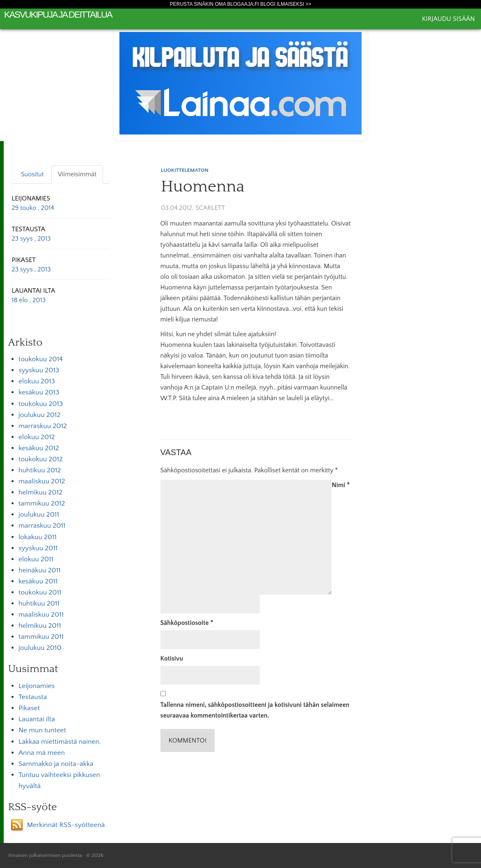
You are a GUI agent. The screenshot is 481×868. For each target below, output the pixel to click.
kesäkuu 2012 (39, 448)
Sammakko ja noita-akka (56, 764)
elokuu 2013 (37, 381)
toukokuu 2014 (41, 359)
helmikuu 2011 (40, 626)
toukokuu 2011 (40, 592)
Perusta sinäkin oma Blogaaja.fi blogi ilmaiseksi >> (241, 4)
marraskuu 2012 (43, 426)
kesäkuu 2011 (38, 581)
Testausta (33, 697)
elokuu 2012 (37, 437)
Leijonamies (37, 686)
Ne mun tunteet (42, 730)
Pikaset (29, 708)
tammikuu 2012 (42, 503)
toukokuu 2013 (41, 404)
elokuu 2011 (36, 559)
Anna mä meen (42, 753)
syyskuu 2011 (38, 548)
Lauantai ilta (37, 719)
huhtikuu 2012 (40, 470)
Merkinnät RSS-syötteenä (66, 825)
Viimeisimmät (77, 174)
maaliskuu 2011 (41, 615)
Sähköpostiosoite (187, 623)
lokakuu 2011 (38, 537)
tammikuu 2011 (41, 637)
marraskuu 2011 (42, 526)
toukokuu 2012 (41, 459)
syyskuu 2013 (39, 370)
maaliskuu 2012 (42, 481)
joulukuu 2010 (40, 648)
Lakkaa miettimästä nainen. (60, 742)
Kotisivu (172, 658)
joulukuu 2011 (39, 515)
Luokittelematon (185, 170)
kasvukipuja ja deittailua (58, 15)
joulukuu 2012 (39, 415)
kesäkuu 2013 (39, 392)
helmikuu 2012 (40, 492)
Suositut (32, 174)
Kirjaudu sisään (448, 19)
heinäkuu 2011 (40, 570)
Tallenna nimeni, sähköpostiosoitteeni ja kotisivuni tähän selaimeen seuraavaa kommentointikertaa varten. (255, 710)
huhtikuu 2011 (39, 604)
